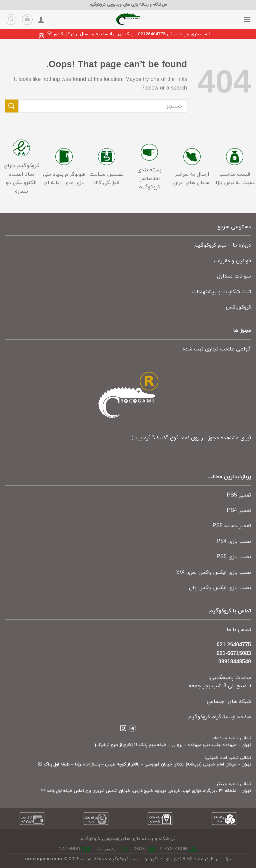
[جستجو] (11, 20)
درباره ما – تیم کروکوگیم (222, 245)
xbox (139, 849)
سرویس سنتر (107, 849)
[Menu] (247, 19)
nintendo (69, 849)
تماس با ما (239, 630)
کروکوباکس (238, 307)
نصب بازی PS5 (234, 557)
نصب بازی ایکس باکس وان (220, 588)
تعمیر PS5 (239, 495)
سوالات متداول (234, 276)
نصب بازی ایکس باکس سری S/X (213, 572)
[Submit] (12, 106)
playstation (173, 849)
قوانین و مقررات (232, 261)
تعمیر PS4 (239, 511)
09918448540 (235, 662)
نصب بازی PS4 (234, 542)
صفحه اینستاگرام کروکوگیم (219, 717)
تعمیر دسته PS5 (232, 526)
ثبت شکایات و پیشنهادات (221, 292)
